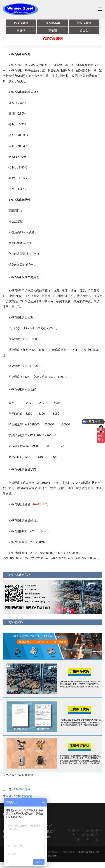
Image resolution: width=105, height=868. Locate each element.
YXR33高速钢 (23, 797)
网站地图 (53, 857)
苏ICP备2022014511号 (88, 853)
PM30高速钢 (22, 790)
